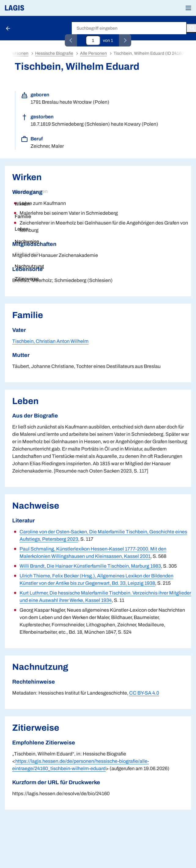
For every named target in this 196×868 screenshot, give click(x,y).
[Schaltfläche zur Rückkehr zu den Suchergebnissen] (9, 28)
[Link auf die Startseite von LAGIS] (35, 8)
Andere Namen (31, 191)
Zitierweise (27, 279)
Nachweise (27, 241)
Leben (22, 229)
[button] (188, 8)
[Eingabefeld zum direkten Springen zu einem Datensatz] (93, 40)
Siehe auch (27, 254)
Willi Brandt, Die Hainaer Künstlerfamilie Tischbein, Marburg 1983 (90, 566)
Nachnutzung (29, 266)
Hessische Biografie (45, 28)
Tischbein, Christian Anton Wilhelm (50, 341)
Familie (23, 216)
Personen (19, 53)
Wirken (22, 204)
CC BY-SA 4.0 (144, 693)
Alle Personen (93, 53)
